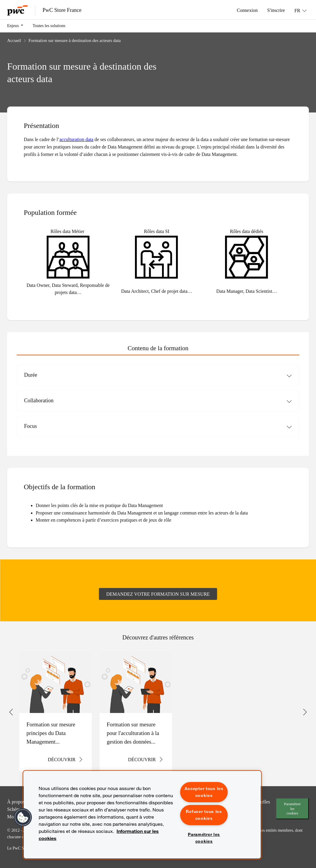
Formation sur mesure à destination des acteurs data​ (75, 40)
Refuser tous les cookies (204, 815)
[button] (23, 817)
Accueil (14, 40)
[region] (142, 815)
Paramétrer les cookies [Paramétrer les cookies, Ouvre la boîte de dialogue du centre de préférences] (204, 838)
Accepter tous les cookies (204, 792)
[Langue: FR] (300, 10)
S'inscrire (276, 10)
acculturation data (76, 139)
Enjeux (13, 26)
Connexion (247, 10)
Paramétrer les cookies (292, 808)
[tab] (158, 348)
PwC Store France (62, 10)
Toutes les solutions (49, 26)
